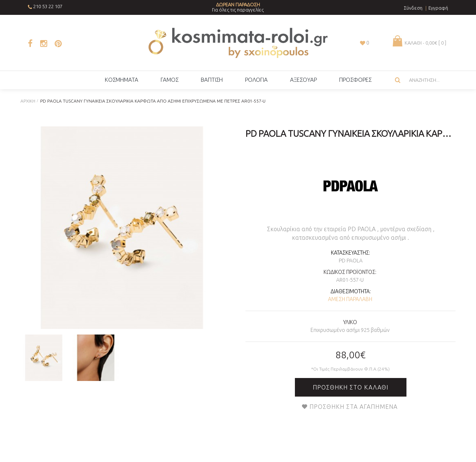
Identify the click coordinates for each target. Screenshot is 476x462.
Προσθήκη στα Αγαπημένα (353, 407)
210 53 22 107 (48, 6)
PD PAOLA (351, 261)
